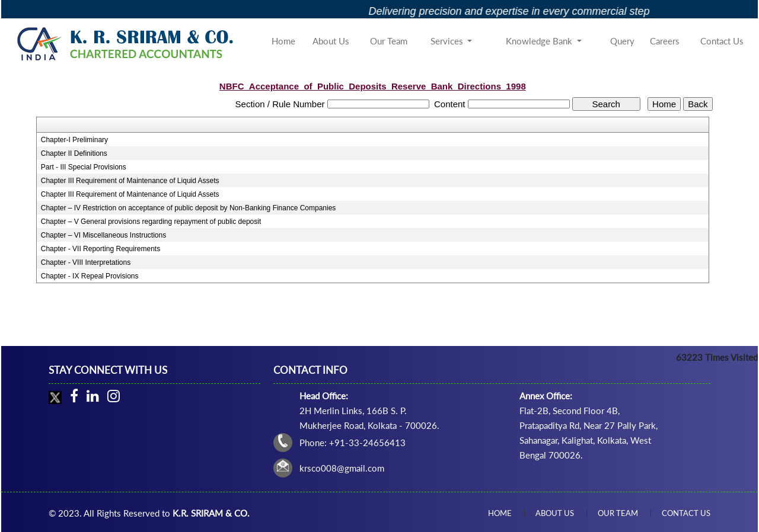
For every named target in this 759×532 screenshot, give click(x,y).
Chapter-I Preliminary (74, 140)
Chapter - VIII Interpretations (86, 262)
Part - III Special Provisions (84, 167)
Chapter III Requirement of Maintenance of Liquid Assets (130, 181)
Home (283, 41)
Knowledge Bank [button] (540, 41)
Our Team (389, 41)
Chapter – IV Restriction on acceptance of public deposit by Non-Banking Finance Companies (189, 208)
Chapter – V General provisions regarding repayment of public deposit (151, 222)
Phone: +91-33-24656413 (353, 443)
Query (622, 41)
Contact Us (722, 41)
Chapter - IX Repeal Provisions (90, 276)
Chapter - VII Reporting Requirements (101, 249)
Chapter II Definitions (74, 153)
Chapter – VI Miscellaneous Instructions (103, 235)
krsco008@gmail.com (342, 468)
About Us (331, 41)
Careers (665, 41)
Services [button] (448, 41)
